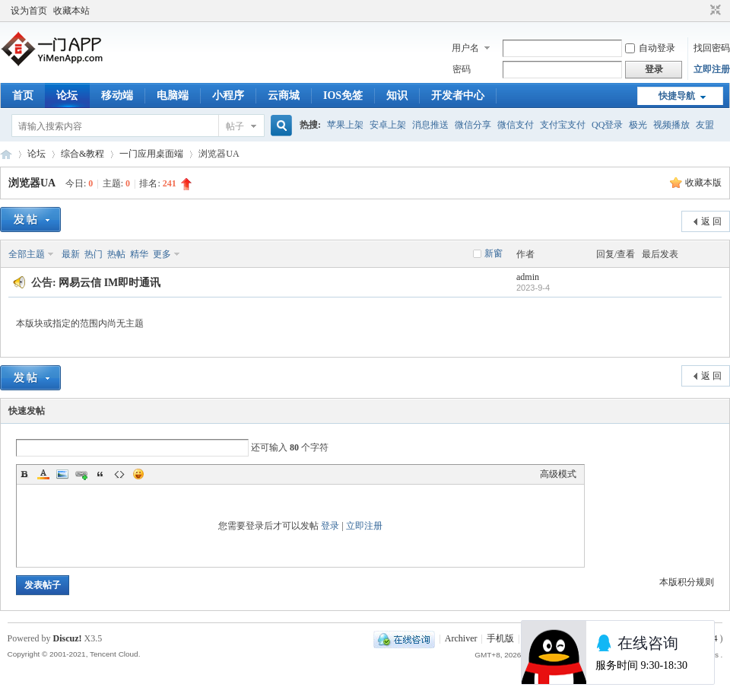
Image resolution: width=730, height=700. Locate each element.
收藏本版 (703, 183)
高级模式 (558, 474)
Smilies (138, 474)
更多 (162, 254)
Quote (100, 474)
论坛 (67, 95)
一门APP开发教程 (6, 154)
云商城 (284, 95)
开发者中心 (458, 95)
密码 (462, 69)
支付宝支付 (563, 125)
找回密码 (712, 48)
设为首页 (29, 11)
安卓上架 (388, 125)
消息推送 (430, 125)
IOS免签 (343, 95)
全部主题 (27, 254)
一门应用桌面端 (151, 154)
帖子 (235, 126)
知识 (397, 95)
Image (62, 474)
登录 (330, 526)
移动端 (117, 95)
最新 (71, 254)
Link (81, 474)
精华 (139, 254)
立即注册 (712, 69)
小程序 (228, 95)
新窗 (494, 253)
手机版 (500, 638)
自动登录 (650, 48)
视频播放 (671, 125)
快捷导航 (677, 96)
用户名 (465, 48)
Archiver (461, 638)
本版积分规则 (687, 582)
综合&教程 (83, 154)
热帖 (116, 254)
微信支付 (516, 125)
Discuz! (68, 638)
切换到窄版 (714, 11)
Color (43, 474)
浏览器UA (32, 183)
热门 (94, 254)
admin (528, 277)
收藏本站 (71, 11)
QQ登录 (607, 125)
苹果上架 (345, 125)
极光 (638, 125)
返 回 (711, 221)
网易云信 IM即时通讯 (109, 283)
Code (119, 474)
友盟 (705, 125)
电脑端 (173, 95)
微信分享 (473, 125)
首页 (23, 95)
